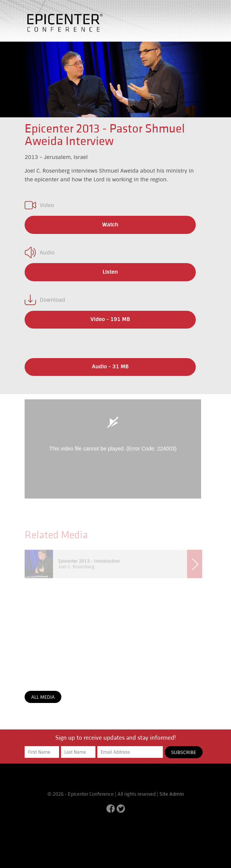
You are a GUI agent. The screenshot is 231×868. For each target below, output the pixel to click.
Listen (110, 272)
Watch (110, 224)
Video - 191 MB (110, 319)
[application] (113, 449)
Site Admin (172, 794)
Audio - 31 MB (110, 366)
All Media (43, 697)
